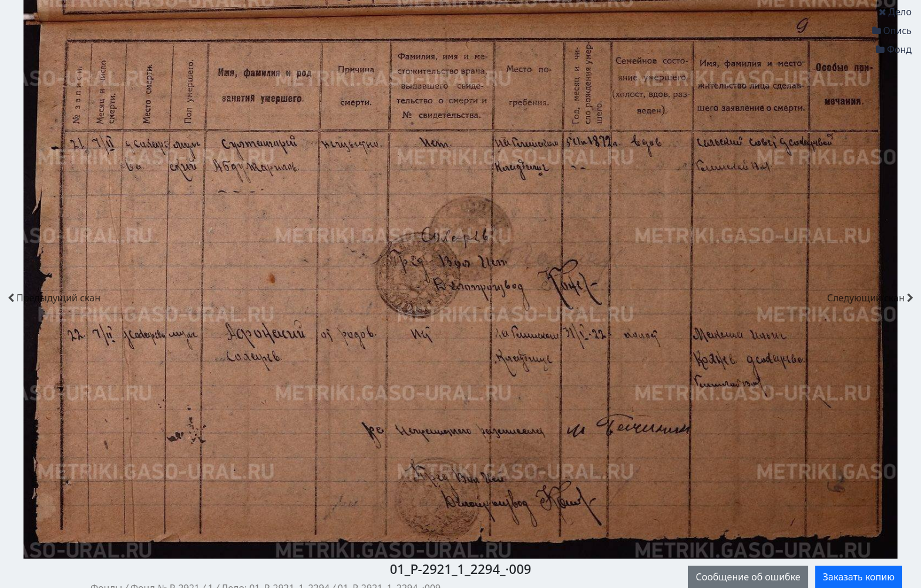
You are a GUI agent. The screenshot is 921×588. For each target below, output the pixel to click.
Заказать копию (859, 577)
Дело (895, 12)
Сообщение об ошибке (748, 577)
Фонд (894, 49)
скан (54, 298)
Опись (892, 31)
